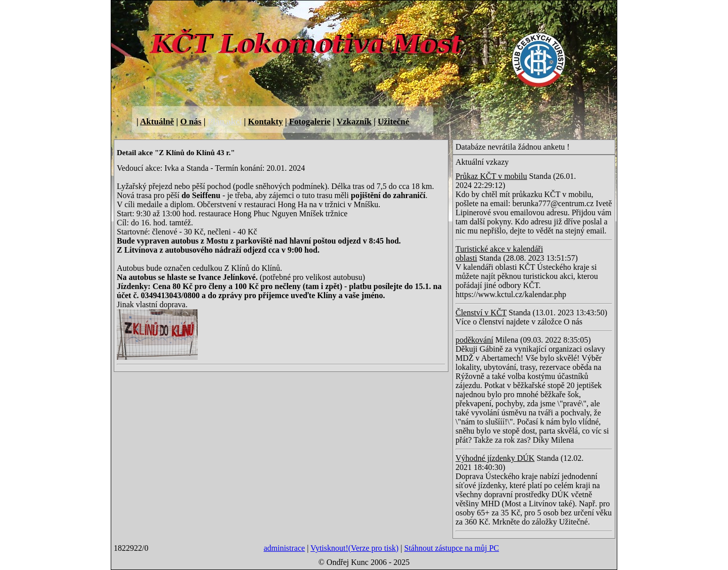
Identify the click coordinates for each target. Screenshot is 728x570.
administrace (284, 548)
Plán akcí (225, 122)
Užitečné (393, 122)
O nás (191, 122)
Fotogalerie (310, 122)
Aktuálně (157, 122)
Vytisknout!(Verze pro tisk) (354, 548)
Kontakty (265, 122)
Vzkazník (354, 122)
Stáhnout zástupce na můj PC (451, 548)
